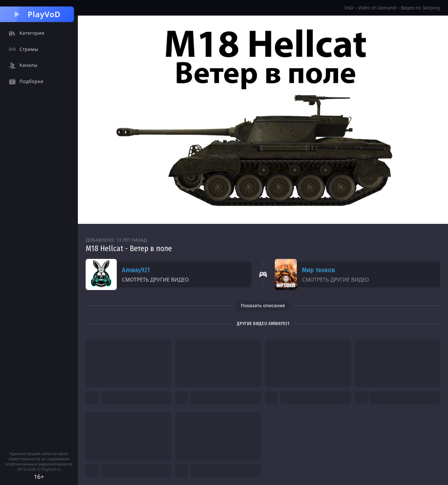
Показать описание (263, 305)
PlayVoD (37, 14)
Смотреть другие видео (155, 280)
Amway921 (136, 270)
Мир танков (319, 270)
